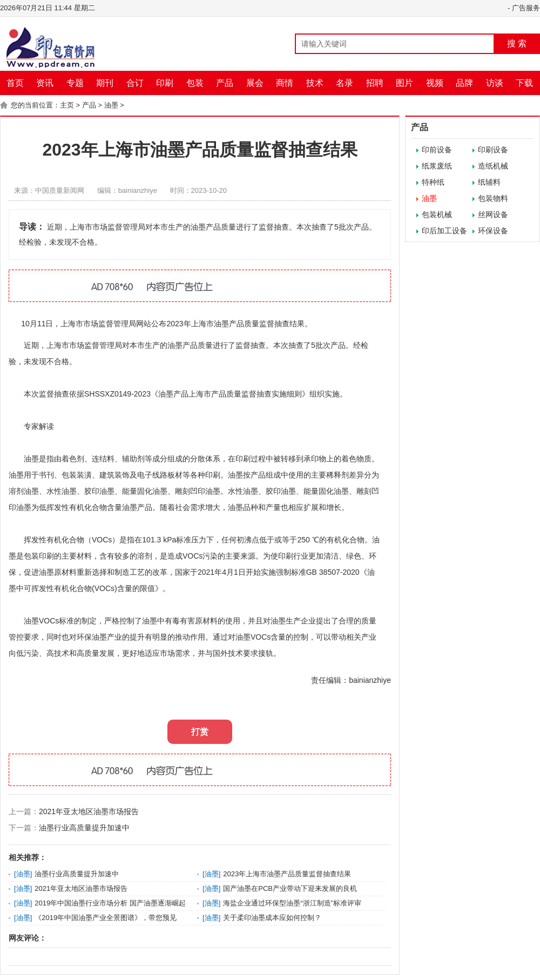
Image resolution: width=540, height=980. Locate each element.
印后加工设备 (444, 231)
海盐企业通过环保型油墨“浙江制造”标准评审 (292, 903)
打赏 (200, 732)
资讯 (45, 83)
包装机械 (437, 214)
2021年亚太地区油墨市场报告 (89, 811)
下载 (524, 83)
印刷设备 (493, 150)
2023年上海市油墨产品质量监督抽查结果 (287, 874)
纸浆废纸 (437, 166)
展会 (255, 83)
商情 (285, 83)
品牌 (464, 83)
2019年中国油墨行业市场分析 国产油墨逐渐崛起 (110, 903)
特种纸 (433, 182)
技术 (315, 83)
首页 (15, 83)
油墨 (111, 105)
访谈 (495, 83)
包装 (195, 83)
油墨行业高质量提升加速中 (84, 828)
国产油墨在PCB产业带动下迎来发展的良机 (290, 888)
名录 (345, 83)
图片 (404, 83)
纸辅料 (489, 182)
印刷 (165, 83)
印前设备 (437, 150)
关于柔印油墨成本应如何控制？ (272, 918)
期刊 (105, 83)
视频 (435, 83)
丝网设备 (493, 214)
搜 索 (517, 43)
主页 (67, 105)
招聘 (375, 83)
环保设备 (493, 231)
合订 (135, 83)
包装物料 (493, 198)
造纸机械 (493, 166)
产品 (225, 83)
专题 (75, 83)
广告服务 (526, 8)
